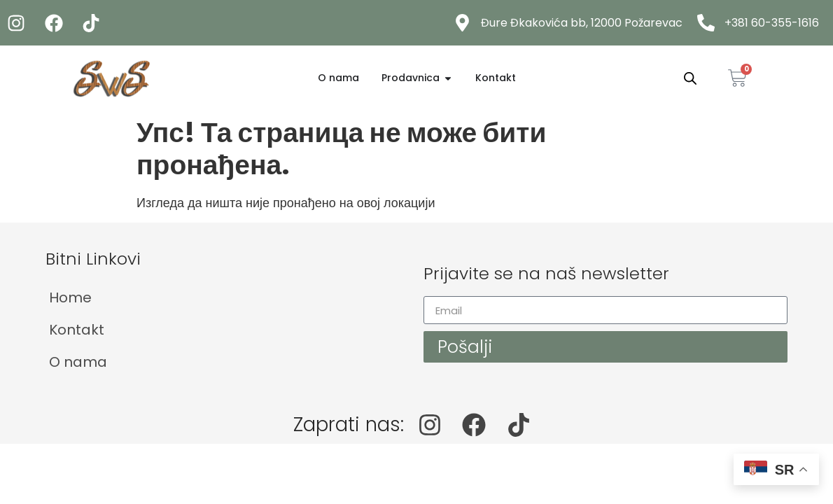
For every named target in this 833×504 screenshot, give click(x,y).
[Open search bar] (690, 78)
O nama (78, 362)
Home (70, 297)
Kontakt (77, 330)
